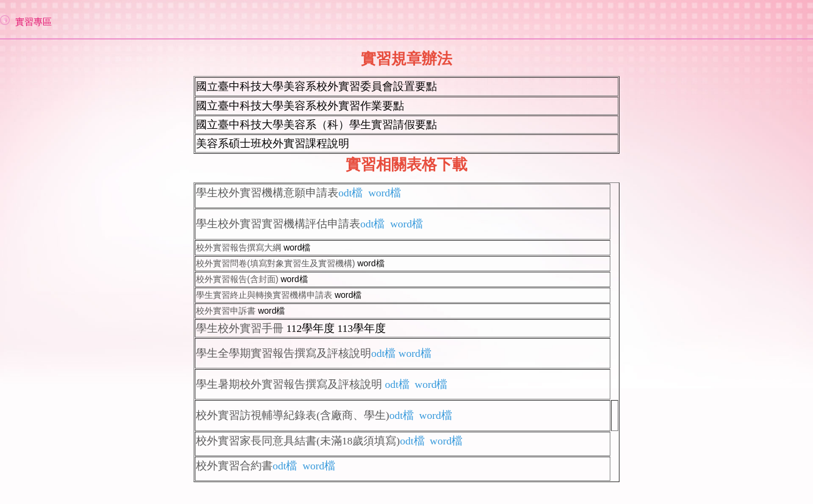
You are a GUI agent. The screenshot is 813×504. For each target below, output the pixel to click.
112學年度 (310, 328)
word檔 (297, 247)
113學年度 (361, 328)
